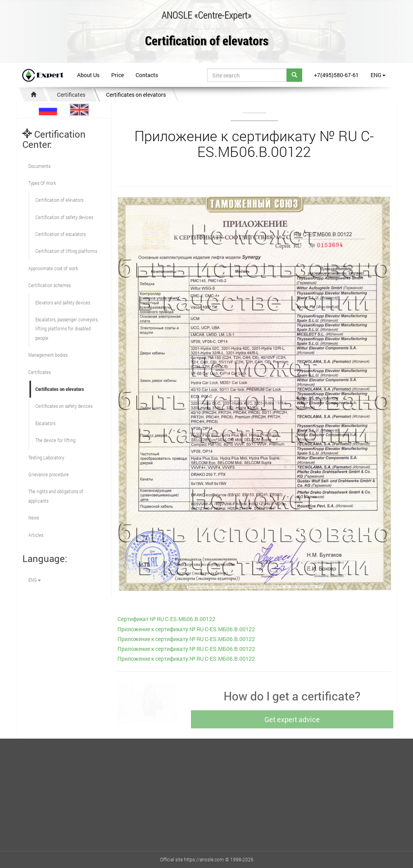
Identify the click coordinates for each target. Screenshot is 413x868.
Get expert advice (294, 719)
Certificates (71, 95)
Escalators (45, 423)
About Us (88, 75)
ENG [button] (378, 75)
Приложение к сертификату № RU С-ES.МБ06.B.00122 (186, 629)
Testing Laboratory (46, 457)
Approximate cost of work (53, 268)
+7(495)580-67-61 (336, 75)
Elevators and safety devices (63, 302)
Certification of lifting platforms (66, 251)
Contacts (147, 75)
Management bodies (48, 355)
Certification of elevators (207, 41)
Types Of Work (42, 183)
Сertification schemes (50, 285)
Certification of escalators (61, 234)
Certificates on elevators (136, 95)
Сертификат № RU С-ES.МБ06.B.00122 (166, 619)
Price (117, 75)
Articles (36, 535)
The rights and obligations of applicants (56, 496)
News (34, 518)
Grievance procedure (49, 474)
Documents (39, 166)
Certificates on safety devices (64, 406)
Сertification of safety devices (64, 217)
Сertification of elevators (59, 200)
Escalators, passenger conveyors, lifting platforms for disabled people (67, 329)
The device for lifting (55, 440)
